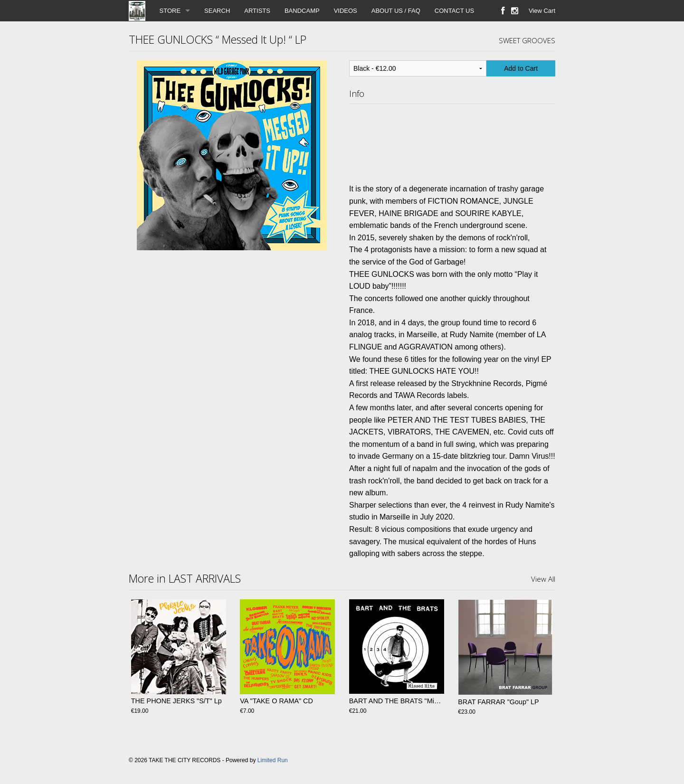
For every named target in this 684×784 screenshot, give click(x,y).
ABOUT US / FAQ (396, 11)
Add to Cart (521, 68)
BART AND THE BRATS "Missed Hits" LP (412, 702)
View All (543, 579)
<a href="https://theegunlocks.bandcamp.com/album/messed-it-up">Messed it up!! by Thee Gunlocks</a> (452, 142)
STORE (170, 11)
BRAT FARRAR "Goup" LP (498, 702)
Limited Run (273, 760)
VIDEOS (346, 11)
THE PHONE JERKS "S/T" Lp (176, 702)
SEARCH (217, 11)
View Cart (542, 11)
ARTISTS (257, 11)
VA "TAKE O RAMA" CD (276, 702)
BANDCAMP (302, 11)
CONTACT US (454, 11)
